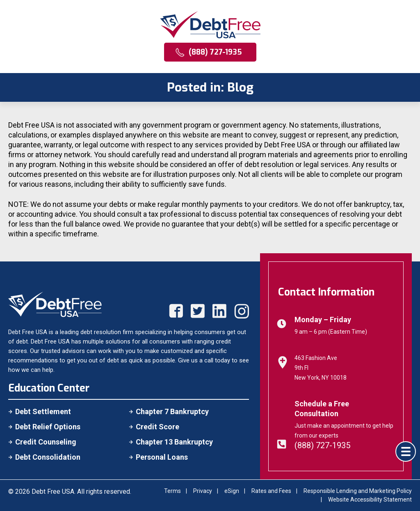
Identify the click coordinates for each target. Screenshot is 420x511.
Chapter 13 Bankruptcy (174, 442)
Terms (172, 491)
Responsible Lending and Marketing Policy (358, 491)
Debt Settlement (43, 411)
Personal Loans (162, 457)
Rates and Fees (271, 491)
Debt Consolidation (48, 457)
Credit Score (157, 427)
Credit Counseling (46, 442)
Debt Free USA (53, 492)
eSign (232, 491)
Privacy (203, 491)
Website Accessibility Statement (370, 500)
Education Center (49, 388)
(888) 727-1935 (322, 445)
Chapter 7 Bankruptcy (172, 411)
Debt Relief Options (48, 427)
